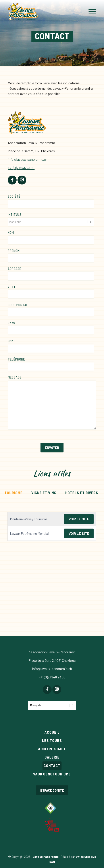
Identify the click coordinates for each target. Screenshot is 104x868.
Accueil (52, 732)
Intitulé (15, 214)
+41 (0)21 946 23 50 (52, 677)
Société (14, 196)
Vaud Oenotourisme (52, 774)
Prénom (14, 251)
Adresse (14, 269)
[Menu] (90, 12)
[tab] (13, 492)
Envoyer (52, 447)
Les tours (52, 740)
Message (15, 377)
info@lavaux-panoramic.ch (52, 669)
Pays (12, 323)
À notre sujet (52, 749)
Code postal (18, 305)
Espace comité (52, 790)
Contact (52, 765)
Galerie (52, 757)
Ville (12, 287)
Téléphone (16, 359)
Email (12, 341)
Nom (11, 232)
